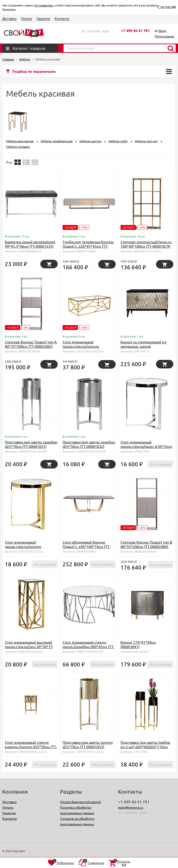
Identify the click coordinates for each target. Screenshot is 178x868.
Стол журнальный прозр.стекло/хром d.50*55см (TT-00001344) (146, 446)
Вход (162, 31)
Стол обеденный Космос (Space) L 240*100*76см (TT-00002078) (86, 546)
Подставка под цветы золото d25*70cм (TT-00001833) (88, 744)
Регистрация (164, 36)
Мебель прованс (18, 147)
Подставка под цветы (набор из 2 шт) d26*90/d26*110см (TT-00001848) (145, 747)
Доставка (9, 18)
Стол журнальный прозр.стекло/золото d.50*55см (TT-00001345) (26, 546)
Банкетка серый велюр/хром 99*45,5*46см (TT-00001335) (30, 244)
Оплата (27, 18)
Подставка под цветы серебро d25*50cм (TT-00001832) (89, 444)
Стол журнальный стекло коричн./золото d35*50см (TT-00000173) (31, 747)
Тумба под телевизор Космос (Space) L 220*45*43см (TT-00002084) (88, 246)
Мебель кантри (91, 141)
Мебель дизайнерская (57, 141)
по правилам (44, 5)
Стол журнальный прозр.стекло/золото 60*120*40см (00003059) (84, 346)
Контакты (62, 18)
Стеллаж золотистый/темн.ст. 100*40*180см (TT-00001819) (146, 244)
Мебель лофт (118, 141)
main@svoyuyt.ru (131, 807)
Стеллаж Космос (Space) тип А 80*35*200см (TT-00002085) (31, 344)
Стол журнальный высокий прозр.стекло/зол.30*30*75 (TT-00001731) (29, 646)
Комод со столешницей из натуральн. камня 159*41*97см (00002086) (143, 346)
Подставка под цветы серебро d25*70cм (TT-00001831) (31, 444)
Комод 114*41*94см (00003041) (138, 644)
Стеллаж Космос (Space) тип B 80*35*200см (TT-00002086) (146, 544)
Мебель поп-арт (146, 141)
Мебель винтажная (20, 141)
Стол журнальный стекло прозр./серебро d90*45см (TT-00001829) (88, 646)
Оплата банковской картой (80, 802)
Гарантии (43, 18)
